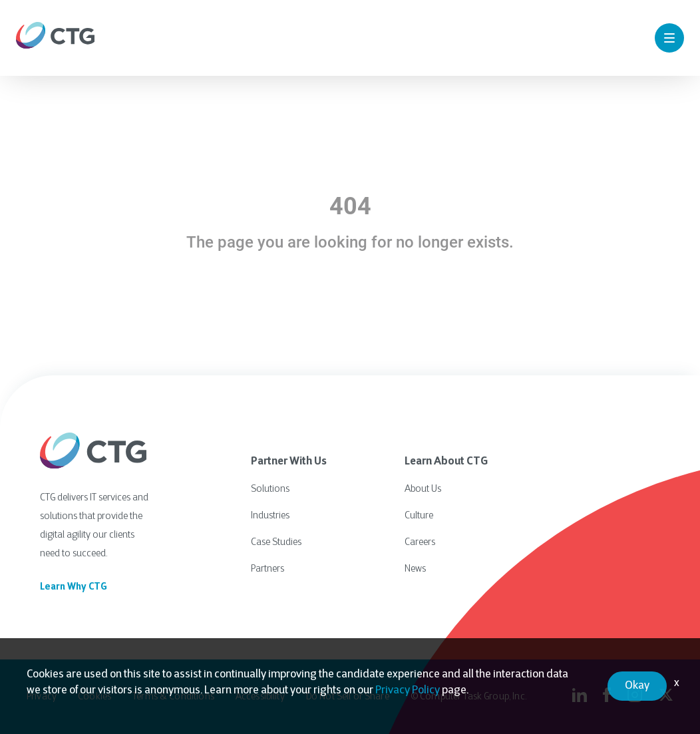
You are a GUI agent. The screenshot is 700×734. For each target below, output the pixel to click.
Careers (420, 543)
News (415, 569)
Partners (267, 569)
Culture (419, 516)
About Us (423, 489)
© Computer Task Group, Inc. (468, 697)
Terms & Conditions (173, 697)
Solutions (270, 489)
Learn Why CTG (74, 587)
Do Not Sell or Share (348, 697)
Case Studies (276, 543)
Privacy (42, 697)
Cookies (94, 697)
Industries (270, 516)
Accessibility (260, 697)
